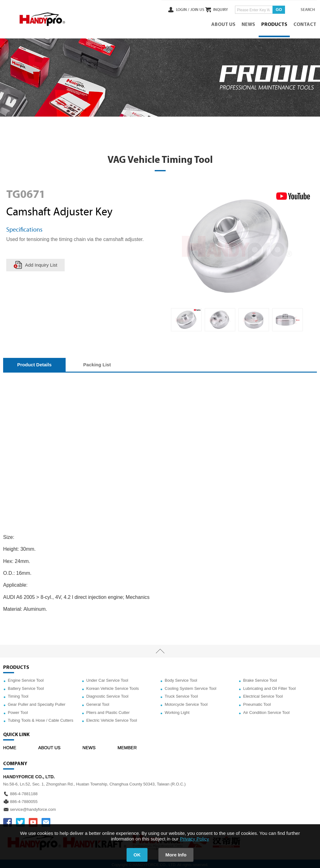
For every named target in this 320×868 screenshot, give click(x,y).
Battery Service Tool (26, 686)
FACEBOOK (7, 820)
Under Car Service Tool (107, 678)
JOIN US (185, 9)
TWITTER (20, 820)
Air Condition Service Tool (266, 710)
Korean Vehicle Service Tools (112, 686)
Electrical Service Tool (263, 694)
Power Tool (18, 710)
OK (136, 855)
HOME (10, 745)
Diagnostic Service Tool (107, 694)
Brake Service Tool (260, 678)
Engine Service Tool (26, 678)
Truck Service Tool (181, 694)
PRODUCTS (275, 23)
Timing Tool (18, 694)
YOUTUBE (33, 820)
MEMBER (127, 745)
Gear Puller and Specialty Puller (37, 702)
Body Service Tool (181, 678)
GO (273, 9)
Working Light (177, 710)
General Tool (98, 702)
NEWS (249, 23)
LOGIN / (171, 9)
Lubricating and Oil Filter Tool (269, 686)
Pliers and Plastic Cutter (108, 710)
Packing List (97, 362)
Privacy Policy (194, 839)
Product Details (34, 362)
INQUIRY (215, 9)
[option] (186, 317)
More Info (177, 855)
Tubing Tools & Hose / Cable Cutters (41, 718)
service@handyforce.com (33, 807)
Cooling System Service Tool (190, 686)
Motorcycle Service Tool (186, 702)
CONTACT (305, 23)
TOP (160, 649)
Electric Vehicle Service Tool (112, 718)
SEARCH (304, 9)
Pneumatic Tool (257, 702)
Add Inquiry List (41, 262)
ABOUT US (224, 23)
